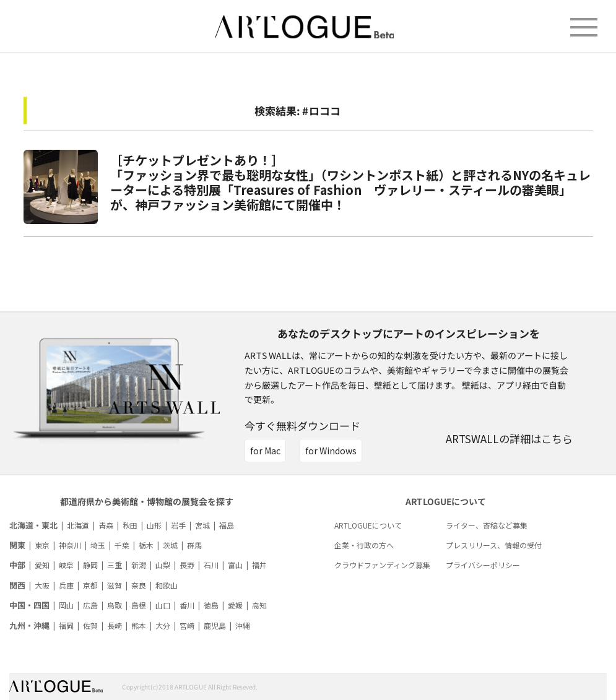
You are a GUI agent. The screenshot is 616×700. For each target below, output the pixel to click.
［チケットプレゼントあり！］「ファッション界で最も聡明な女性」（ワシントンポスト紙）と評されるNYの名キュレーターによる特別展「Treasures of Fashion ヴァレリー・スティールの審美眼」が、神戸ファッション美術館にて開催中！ (350, 182)
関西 (17, 585)
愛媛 (235, 605)
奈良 (139, 585)
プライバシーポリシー (483, 565)
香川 (187, 605)
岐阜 (66, 565)
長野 (187, 565)
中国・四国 (29, 605)
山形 (154, 525)
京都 (90, 585)
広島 (90, 605)
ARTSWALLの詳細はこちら (509, 439)
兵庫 (66, 585)
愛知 (42, 565)
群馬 (194, 545)
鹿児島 (215, 625)
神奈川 (70, 545)
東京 (42, 545)
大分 (163, 625)
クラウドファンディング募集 (382, 565)
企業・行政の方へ (364, 545)
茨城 (170, 545)
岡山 (66, 605)
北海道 (78, 525)
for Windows (331, 451)
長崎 (115, 625)
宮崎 (187, 625)
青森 (106, 525)
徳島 (211, 605)
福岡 (66, 625)
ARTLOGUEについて (368, 525)
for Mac (265, 451)
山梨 (163, 565)
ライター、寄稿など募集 (487, 525)
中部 (17, 565)
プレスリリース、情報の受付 (494, 545)
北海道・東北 (33, 525)
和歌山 (167, 585)
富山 (235, 565)
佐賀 (90, 625)
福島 (227, 525)
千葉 (122, 545)
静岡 (90, 565)
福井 (259, 565)
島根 (139, 605)
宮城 (202, 525)
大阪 (42, 585)
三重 (115, 565)
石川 (211, 565)
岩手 (178, 525)
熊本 (139, 625)
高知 (259, 605)
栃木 (146, 545)
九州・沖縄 (29, 625)
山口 (163, 605)
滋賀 (115, 585)
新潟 (139, 565)
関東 (17, 545)
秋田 (130, 525)
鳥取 (115, 605)
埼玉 (98, 545)
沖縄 (243, 625)
